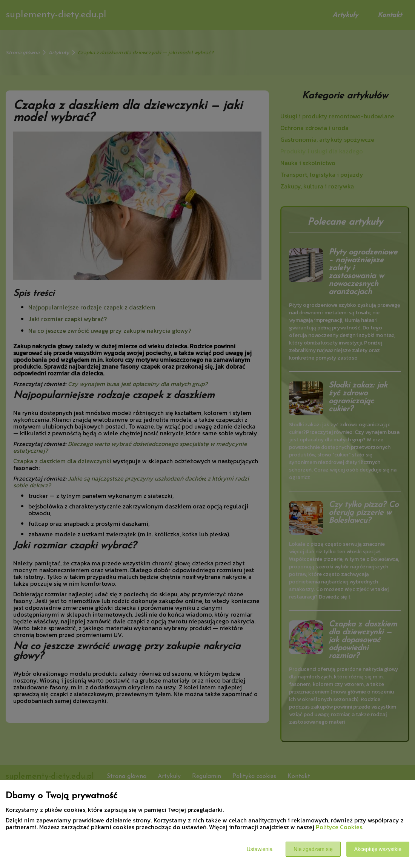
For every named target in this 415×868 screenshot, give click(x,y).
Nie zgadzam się (313, 849)
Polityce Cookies (339, 827)
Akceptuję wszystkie (378, 849)
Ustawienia (260, 849)
